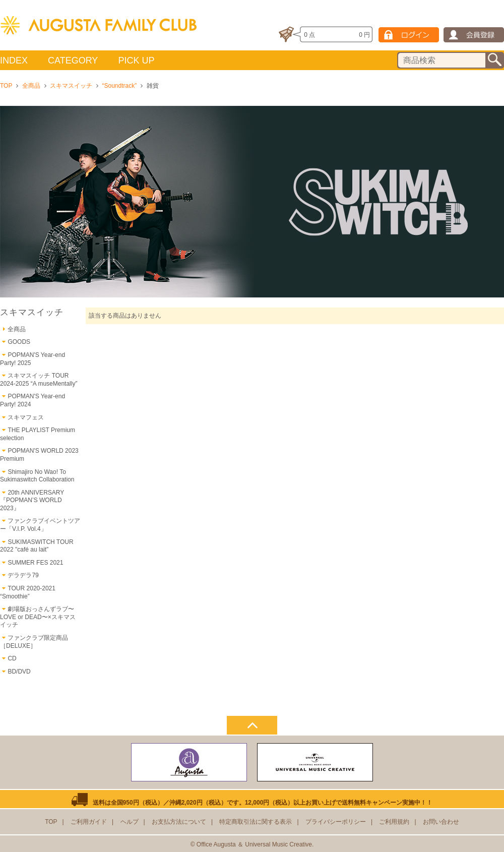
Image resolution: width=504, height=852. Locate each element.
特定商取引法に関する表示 (256, 822)
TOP (6, 86)
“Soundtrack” (119, 86)
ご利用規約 (394, 822)
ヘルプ (130, 822)
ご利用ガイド (89, 822)
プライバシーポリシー (336, 822)
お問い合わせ (441, 822)
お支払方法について (179, 822)
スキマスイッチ (71, 86)
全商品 (31, 86)
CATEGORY (73, 60)
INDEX (14, 60)
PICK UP (136, 60)
